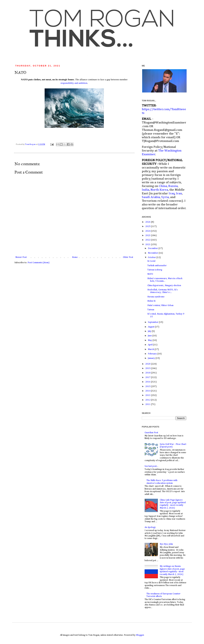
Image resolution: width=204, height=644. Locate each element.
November (153, 253)
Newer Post (21, 257)
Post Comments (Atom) (39, 263)
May (150, 340)
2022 (148, 240)
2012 (148, 400)
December (153, 248)
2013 (148, 395)
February (153, 354)
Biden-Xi (151, 301)
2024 (148, 231)
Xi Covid (151, 261)
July (150, 331)
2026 (148, 222)
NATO (150, 274)
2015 (148, 387)
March (151, 349)
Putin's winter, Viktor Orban (160, 305)
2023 (148, 236)
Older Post (128, 257)
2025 (148, 226)
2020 (148, 364)
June (150, 336)
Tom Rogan (30, 144)
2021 (148, 245)
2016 (148, 382)
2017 (148, 377)
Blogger (140, 635)
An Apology (150, 527)
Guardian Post (151, 433)
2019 (148, 368)
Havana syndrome (156, 297)
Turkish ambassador (157, 266)
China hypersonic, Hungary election (164, 286)
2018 (148, 373)
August (151, 327)
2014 (148, 391)
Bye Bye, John (166, 544)
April (151, 345)
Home (75, 257)
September (153, 322)
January (152, 358)
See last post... (151, 466)
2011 (148, 404)
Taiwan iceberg (155, 270)
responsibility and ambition (74, 83)
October (152, 257)
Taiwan (151, 310)
